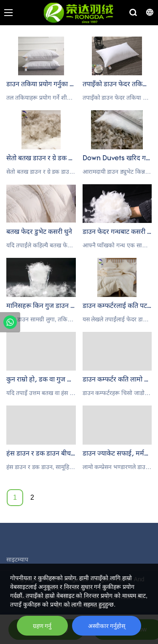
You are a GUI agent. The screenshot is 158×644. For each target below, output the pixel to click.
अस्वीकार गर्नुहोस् (107, 626)
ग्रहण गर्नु (42, 626)
